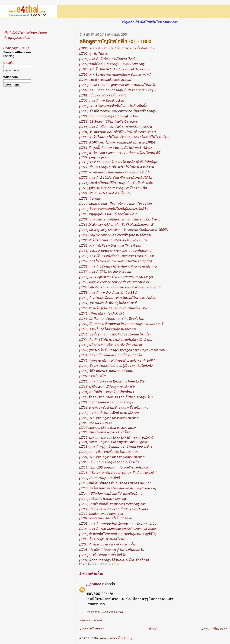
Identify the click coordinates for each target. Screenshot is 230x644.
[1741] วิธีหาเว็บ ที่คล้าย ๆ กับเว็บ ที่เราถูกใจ (110, 355)
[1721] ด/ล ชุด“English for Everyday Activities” (112, 457)
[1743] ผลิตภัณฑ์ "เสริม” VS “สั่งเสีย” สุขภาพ (111, 345)
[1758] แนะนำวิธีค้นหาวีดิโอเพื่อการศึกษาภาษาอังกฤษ (118, 266)
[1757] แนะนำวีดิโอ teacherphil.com (105, 272)
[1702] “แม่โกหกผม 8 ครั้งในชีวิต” (103, 555)
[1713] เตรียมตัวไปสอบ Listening (103, 499)
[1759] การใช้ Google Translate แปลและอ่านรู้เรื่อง (115, 261)
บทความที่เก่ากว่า (214, 628)
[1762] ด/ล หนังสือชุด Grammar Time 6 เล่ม (110, 245)
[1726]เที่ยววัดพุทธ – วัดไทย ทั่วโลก (105, 432)
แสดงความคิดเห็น (90, 620)
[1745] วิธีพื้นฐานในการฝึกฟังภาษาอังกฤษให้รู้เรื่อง (115, 334)
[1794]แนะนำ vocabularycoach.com (105, 80)
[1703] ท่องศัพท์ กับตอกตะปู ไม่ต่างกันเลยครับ (112, 550)
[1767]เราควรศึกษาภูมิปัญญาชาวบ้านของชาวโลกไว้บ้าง (120, 219)
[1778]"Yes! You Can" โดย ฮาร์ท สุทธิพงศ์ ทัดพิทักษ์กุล (118, 162)
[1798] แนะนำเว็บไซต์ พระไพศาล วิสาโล (108, 59)
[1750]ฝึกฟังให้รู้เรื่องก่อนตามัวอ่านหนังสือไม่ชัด (113, 308)
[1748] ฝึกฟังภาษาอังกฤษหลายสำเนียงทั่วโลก (112, 319)
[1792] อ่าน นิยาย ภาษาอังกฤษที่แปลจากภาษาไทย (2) (118, 90)
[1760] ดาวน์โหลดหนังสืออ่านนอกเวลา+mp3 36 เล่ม (116, 256)
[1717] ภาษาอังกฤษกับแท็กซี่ (100, 478)
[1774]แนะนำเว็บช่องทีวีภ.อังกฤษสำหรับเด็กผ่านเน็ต (116, 183)
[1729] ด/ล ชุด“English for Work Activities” (109, 418)
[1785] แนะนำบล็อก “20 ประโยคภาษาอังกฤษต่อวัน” (116, 127)
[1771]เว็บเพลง (90, 198)
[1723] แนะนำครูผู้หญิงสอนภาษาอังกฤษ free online (116, 446)
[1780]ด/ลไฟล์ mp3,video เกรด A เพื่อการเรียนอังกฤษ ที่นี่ (120, 153)
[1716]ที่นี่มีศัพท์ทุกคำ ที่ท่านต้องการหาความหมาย (115, 483)
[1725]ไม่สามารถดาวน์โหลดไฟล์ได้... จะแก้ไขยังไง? (116, 437)
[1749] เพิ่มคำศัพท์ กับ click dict (101, 313)
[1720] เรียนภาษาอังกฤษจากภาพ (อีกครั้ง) (109, 462)
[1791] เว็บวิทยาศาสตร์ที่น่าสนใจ (103, 95)
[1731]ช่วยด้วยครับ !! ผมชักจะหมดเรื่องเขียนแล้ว (114, 407)
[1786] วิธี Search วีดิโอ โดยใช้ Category (108, 121)
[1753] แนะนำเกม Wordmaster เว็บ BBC (108, 292)
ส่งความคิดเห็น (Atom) (116, 638)
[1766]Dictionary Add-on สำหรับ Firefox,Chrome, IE (116, 225)
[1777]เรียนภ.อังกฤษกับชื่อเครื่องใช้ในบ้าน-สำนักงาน (117, 167)
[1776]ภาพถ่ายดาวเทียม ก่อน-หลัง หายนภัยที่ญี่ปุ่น (115, 172)
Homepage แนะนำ (16, 48)
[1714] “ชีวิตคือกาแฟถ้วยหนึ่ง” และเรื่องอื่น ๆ (110, 493)
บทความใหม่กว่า (91, 628)
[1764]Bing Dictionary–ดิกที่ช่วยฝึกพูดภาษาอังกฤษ (115, 235)
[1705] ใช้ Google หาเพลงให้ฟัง (102, 539)
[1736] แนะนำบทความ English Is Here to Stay (113, 381)
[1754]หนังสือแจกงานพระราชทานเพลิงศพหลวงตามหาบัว (120, 287)
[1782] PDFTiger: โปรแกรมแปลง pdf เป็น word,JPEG (117, 142)
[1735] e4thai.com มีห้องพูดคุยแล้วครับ (107, 387)
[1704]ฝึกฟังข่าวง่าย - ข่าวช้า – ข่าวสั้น (107, 544)
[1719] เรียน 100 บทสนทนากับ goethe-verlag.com (115, 467)
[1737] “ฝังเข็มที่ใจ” (93, 376)
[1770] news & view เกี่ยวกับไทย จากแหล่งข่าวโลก (115, 204)
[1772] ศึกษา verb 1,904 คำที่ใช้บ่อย (105, 193)
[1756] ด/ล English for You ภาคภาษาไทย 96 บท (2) (116, 277)
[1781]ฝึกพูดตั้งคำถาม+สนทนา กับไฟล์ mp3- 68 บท (116, 148)
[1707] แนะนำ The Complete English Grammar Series (118, 529)
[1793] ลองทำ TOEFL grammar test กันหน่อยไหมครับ (118, 85)
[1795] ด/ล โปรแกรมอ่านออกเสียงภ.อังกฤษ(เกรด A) (116, 74)
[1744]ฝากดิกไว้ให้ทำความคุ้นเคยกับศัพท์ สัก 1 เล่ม (116, 340)
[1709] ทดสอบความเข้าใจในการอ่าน (106, 518)
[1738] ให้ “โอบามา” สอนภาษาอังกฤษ (106, 371)
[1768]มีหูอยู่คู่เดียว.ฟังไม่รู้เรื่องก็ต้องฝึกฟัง (109, 214)
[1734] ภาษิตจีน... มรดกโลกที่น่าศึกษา (107, 392)
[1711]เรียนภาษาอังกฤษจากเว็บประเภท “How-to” (114, 509)
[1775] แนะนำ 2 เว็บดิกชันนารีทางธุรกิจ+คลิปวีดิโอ (115, 177)
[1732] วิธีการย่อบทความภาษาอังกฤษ (106, 402)
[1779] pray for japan (94, 157)
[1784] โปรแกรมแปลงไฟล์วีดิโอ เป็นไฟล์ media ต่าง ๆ (117, 132)
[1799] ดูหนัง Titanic (94, 53)
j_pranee (94, 584)
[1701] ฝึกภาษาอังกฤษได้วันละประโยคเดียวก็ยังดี (114, 560)
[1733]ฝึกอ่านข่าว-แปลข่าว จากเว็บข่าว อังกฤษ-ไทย (116, 397)
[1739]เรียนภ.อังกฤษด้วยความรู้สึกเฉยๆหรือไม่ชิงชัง (116, 366)
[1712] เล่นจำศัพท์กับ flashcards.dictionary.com (113, 504)
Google (8, 63)
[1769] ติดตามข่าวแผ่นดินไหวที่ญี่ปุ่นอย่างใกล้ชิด (114, 209)
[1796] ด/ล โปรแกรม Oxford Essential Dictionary (114, 69)
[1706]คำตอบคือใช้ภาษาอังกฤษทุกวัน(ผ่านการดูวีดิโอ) (118, 534)
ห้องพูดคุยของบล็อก (17, 38)
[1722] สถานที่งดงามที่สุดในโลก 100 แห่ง (109, 452)
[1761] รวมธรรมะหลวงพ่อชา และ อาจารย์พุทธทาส (116, 251)
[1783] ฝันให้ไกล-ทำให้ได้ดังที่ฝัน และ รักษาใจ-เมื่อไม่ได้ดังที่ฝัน (124, 137)
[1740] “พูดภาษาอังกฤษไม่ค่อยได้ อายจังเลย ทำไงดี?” (117, 360)
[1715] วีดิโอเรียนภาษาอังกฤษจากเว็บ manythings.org (118, 488)
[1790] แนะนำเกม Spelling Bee (102, 100)
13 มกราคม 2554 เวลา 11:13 (105, 612)
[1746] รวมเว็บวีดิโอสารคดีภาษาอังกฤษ (107, 329)
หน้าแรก (152, 628)
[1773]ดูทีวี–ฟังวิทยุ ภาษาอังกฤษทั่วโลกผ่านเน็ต (113, 188)
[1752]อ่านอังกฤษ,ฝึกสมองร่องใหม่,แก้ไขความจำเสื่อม (118, 298)
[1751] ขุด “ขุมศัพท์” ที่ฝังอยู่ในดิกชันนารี (108, 303)
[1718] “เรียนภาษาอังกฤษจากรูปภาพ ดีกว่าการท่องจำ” (118, 473)
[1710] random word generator (101, 514)
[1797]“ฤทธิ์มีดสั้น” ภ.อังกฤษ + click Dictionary (112, 64)
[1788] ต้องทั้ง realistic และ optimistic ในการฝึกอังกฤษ (118, 111)
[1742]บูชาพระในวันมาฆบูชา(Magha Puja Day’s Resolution (122, 350)
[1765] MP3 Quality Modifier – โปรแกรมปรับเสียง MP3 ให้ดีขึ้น (124, 230)
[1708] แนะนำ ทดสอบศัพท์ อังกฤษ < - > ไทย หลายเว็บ (118, 523)
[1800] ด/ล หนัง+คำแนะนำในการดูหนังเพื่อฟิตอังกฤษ (117, 48)
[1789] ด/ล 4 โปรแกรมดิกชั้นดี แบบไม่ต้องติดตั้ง (113, 106)
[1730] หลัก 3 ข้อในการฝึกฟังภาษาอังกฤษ (109, 413)
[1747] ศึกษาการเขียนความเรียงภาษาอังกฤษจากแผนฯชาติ (121, 324)
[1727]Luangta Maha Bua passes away (107, 428)
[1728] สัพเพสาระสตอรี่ (96, 423)
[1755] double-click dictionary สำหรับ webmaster (114, 282)
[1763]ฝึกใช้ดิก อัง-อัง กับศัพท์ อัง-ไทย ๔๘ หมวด (113, 240)
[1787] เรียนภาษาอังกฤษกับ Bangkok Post (109, 116)
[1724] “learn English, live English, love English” (114, 442)
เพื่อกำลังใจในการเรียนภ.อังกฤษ (25, 33)
